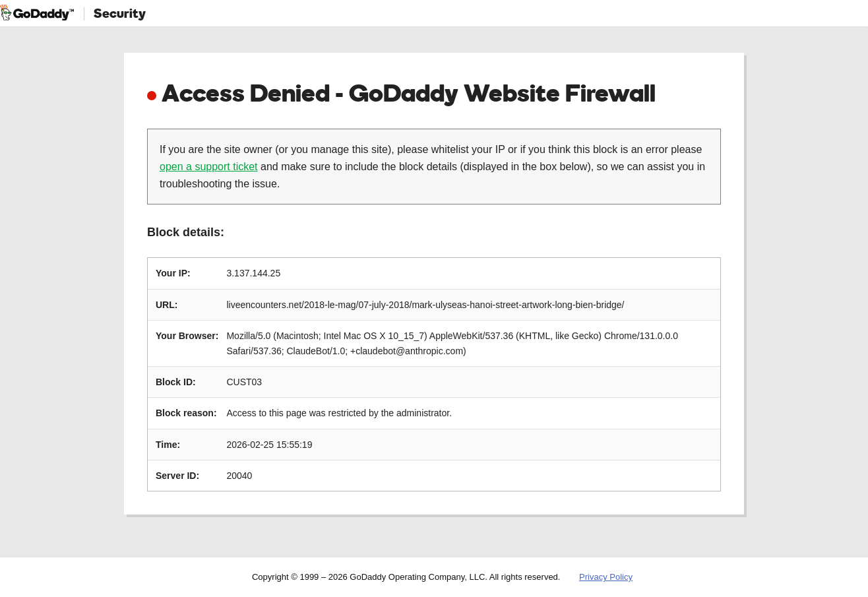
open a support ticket (209, 167)
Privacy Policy (606, 577)
